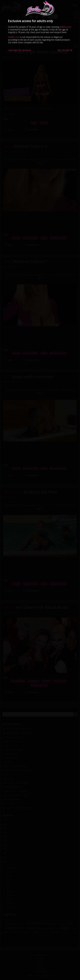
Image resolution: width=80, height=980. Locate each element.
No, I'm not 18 (65, 50)
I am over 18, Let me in (19, 50)
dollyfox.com (65, 27)
